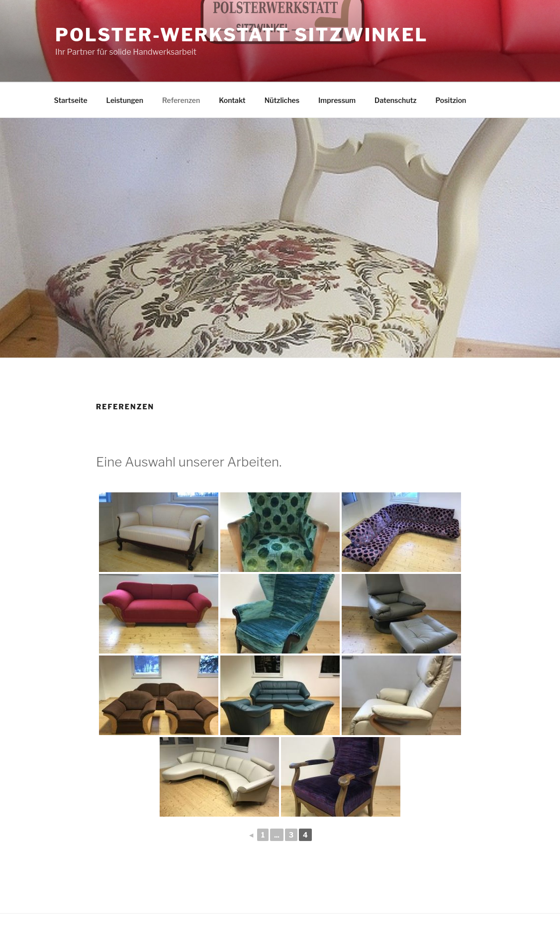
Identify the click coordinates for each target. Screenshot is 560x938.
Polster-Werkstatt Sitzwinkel (241, 35)
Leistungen (125, 100)
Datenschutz (396, 100)
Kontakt (232, 100)
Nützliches (282, 100)
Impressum (337, 100)
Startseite (71, 100)
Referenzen (181, 100)
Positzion (451, 100)
